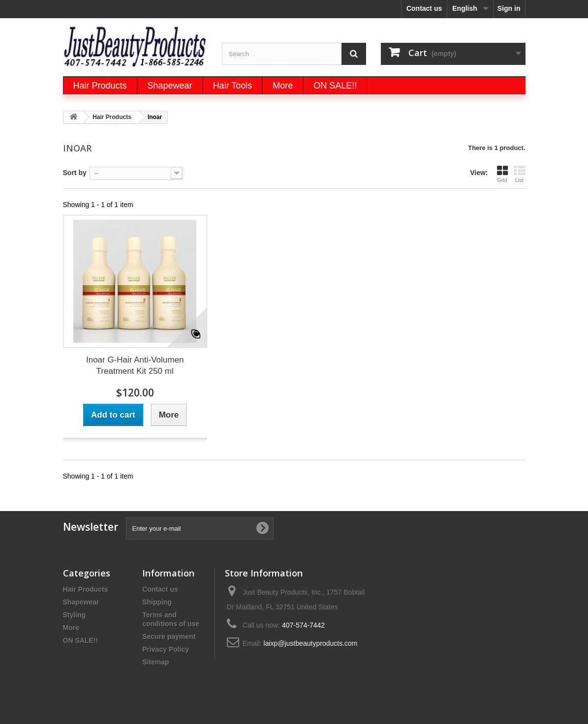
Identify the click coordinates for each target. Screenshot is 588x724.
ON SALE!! (81, 640)
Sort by (75, 173)
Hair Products (86, 589)
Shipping (157, 602)
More (71, 628)
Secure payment (169, 636)
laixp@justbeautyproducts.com (311, 643)
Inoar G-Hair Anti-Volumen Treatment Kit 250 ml (135, 365)
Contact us (424, 8)
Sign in (509, 8)
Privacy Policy (166, 649)
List (520, 174)
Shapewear (81, 602)
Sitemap (155, 662)
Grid (502, 174)
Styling (75, 615)
